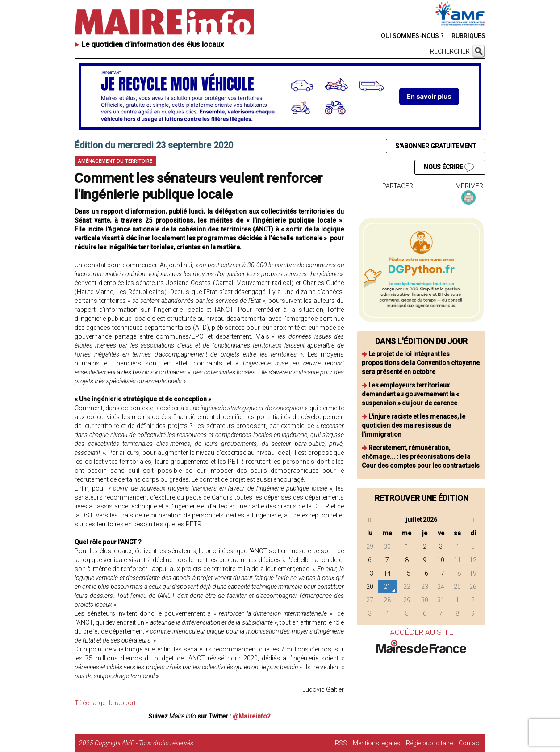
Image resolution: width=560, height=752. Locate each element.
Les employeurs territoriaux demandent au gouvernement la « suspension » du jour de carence (410, 394)
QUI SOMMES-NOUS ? (412, 36)
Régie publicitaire (429, 743)
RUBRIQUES (468, 36)
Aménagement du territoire (115, 161)
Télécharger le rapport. (106, 703)
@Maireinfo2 (252, 716)
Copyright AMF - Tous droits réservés (144, 743)
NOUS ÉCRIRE (449, 168)
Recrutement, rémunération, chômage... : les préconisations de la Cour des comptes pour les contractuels (421, 457)
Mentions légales (376, 743)
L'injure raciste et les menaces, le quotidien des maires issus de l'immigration (414, 425)
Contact (470, 743)
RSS (341, 743)
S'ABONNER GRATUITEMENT (436, 146)
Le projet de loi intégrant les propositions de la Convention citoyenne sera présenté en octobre (421, 363)
